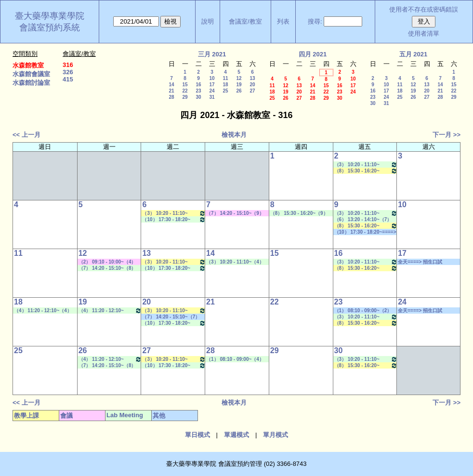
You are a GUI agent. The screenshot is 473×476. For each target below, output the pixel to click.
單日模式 (197, 435)
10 (212, 78)
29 (185, 97)
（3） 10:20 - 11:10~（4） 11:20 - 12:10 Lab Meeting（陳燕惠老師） (235, 262)
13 (252, 78)
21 (171, 91)
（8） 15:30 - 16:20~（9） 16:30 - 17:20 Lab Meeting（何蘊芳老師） (299, 213)
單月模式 (276, 435)
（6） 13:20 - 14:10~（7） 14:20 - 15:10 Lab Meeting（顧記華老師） (363, 220)
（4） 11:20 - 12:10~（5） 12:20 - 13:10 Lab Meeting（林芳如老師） (110, 311)
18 (225, 85)
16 (198, 85)
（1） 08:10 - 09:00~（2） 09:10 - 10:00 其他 (363, 311)
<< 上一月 (26, 135)
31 (212, 97)
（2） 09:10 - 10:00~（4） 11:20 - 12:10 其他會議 (107, 262)
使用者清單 (424, 33)
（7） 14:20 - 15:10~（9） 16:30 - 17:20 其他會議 (235, 213)
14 (171, 85)
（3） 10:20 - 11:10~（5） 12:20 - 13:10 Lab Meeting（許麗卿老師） (366, 165)
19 (239, 85)
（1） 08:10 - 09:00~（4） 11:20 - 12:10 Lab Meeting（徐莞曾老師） (235, 359)
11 (225, 78)
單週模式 (236, 435)
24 (212, 91)
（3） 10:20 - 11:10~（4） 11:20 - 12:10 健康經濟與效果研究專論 (174, 213)
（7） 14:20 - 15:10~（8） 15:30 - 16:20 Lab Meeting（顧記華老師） (108, 268)
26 (239, 91)
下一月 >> (447, 135)
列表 (283, 21)
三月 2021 (212, 54)
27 (252, 91)
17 (212, 85)
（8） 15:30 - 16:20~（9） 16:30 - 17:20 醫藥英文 (366, 171)
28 (171, 97)
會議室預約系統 (50, 27)
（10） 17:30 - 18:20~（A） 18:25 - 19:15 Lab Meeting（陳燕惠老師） (174, 219)
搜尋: (315, 21)
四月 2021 (313, 54)
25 (225, 91)
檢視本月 (234, 135)
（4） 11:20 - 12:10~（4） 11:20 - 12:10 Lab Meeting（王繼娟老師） (43, 311)
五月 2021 (414, 54)
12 (239, 78)
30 (198, 97)
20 (252, 85)
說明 (208, 21)
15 (185, 85)
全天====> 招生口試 (420, 262)
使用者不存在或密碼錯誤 (424, 9)
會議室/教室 (245, 21)
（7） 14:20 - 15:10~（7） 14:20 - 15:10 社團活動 (171, 317)
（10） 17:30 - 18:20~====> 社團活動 (365, 232)
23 (198, 91)
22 (185, 91)
